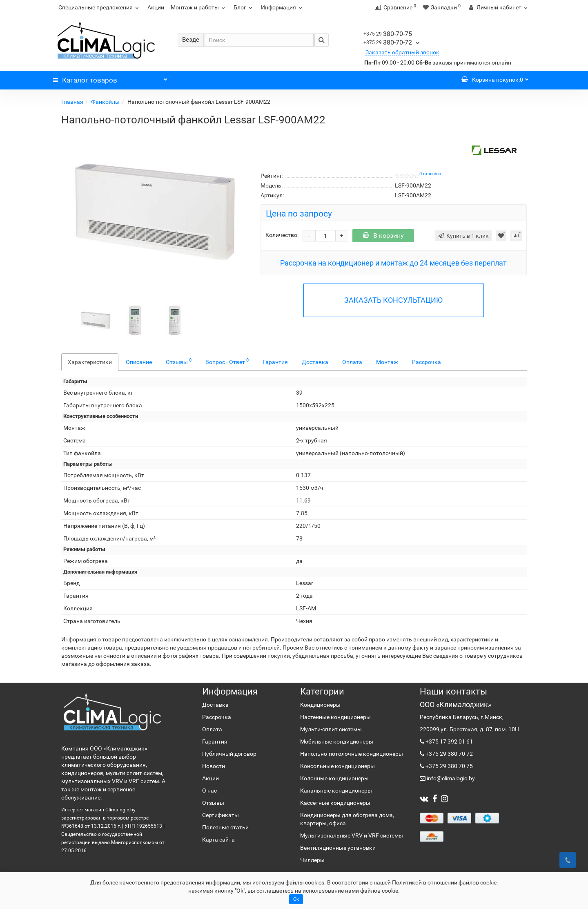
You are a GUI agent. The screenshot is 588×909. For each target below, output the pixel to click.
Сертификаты (220, 815)
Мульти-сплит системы (331, 729)
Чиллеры (312, 860)
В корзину (383, 236)
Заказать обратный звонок (402, 52)
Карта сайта (218, 840)
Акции (156, 7)
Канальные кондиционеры (336, 791)
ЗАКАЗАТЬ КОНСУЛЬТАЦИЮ (393, 300)
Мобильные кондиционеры (337, 741)
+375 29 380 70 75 (449, 766)
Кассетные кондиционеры (335, 803)
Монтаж (387, 362)
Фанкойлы (105, 102)
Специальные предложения (100, 7)
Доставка (315, 362)
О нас (209, 791)
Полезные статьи (225, 827)
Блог (244, 7)
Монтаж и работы (199, 7)
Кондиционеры (320, 705)
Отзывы (179, 361)
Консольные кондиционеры (337, 766)
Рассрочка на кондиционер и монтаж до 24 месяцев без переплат (393, 263)
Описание (139, 362)
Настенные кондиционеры (335, 717)
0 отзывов (430, 174)
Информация (283, 7)
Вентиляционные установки (338, 848)
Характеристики (90, 362)
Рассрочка (427, 362)
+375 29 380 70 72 (449, 754)
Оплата (352, 362)
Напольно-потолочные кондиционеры (352, 754)
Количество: (282, 235)
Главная (72, 102)
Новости (214, 766)
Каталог (110, 78)
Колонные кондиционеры (334, 778)
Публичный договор (229, 754)
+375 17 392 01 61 (449, 741)
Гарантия (275, 362)
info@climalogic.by (450, 778)
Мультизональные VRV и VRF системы (352, 835)
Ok (296, 899)
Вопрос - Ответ (227, 361)
